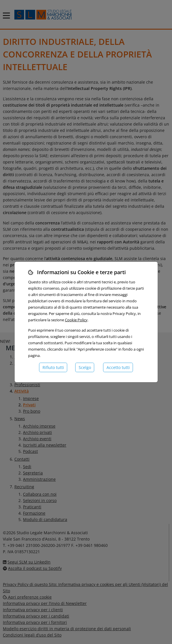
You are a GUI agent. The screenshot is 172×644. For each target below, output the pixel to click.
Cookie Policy (76, 320)
